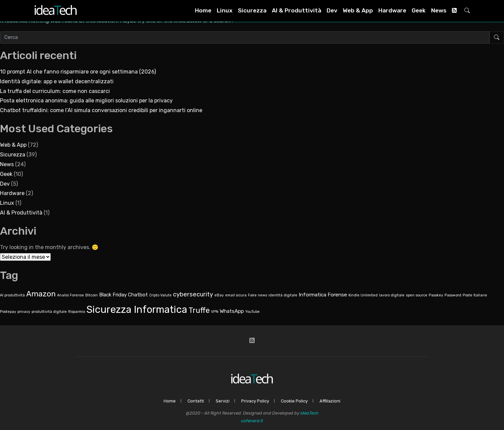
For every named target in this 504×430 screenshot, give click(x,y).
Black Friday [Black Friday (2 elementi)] (113, 295)
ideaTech (309, 413)
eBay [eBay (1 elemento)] (219, 295)
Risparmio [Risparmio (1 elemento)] (77, 312)
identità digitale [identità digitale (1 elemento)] (283, 295)
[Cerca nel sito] (245, 37)
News (439, 10)
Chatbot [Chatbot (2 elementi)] (138, 295)
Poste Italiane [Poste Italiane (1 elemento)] (475, 295)
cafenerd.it (252, 421)
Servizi (223, 401)
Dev (332, 10)
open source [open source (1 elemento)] (417, 295)
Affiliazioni (330, 401)
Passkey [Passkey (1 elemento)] (436, 295)
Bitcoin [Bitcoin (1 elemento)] (92, 295)
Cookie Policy (294, 401)
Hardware (392, 10)
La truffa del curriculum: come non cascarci (55, 91)
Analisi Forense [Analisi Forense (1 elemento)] (71, 295)
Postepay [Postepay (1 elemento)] (8, 312)
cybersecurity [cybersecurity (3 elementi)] (193, 294)
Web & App (358, 10)
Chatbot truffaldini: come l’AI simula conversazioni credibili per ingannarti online (101, 110)
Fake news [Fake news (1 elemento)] (258, 295)
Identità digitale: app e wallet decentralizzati (57, 81)
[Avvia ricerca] (497, 37)
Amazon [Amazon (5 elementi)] (41, 294)
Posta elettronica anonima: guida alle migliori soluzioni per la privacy (86, 101)
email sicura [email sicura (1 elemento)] (236, 295)
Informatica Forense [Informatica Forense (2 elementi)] (323, 295)
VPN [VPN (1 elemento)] (215, 312)
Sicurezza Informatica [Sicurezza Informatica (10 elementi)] (137, 309)
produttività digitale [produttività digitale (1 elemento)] (49, 312)
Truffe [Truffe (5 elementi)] (199, 310)
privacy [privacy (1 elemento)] (24, 312)
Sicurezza (252, 10)
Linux (225, 10)
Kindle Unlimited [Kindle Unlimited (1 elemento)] (363, 295)
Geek (419, 10)
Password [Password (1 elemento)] (453, 295)
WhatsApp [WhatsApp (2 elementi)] (232, 311)
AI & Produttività (297, 10)
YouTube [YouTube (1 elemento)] (253, 312)
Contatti (196, 401)
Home (203, 10)
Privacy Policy (255, 401)
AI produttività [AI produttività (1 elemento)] (12, 295)
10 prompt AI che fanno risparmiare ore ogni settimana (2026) (78, 72)
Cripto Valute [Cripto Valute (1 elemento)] (160, 295)
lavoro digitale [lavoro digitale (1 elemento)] (392, 295)
